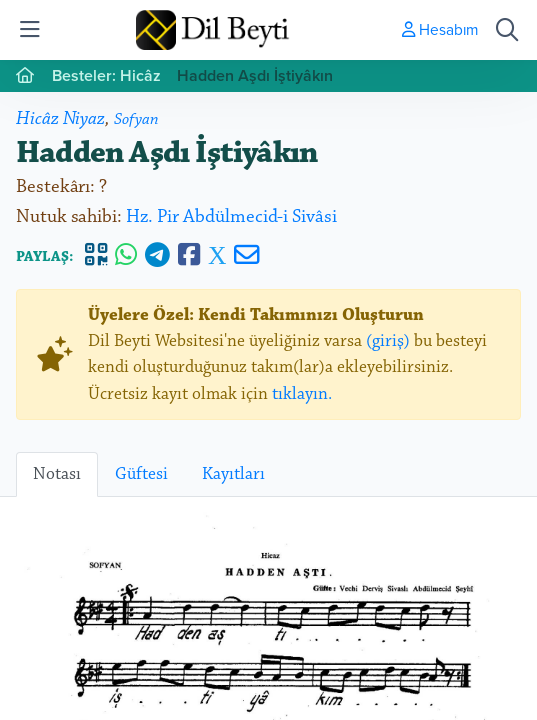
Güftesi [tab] (141, 474)
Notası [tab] (57, 474)
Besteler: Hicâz (106, 75)
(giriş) (388, 341)
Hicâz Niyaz (60, 118)
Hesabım (440, 29)
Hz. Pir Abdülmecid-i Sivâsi (231, 216)
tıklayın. (302, 394)
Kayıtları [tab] (233, 474)
